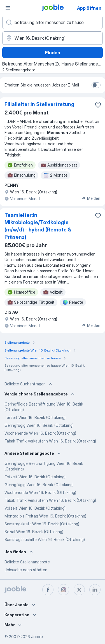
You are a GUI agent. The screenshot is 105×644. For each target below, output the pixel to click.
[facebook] (48, 590)
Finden (53, 53)
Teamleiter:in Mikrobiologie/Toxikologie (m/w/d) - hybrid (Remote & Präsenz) (38, 226)
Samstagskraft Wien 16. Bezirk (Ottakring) (42, 524)
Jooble (37, 637)
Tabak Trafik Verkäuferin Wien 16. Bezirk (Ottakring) (50, 441)
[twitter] (79, 590)
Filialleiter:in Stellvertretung (39, 104)
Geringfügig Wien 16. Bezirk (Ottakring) (39, 425)
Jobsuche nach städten (26, 570)
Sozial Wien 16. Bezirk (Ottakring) (34, 532)
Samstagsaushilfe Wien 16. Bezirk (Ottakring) (45, 539)
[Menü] (8, 8)
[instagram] (64, 590)
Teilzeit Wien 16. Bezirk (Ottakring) (35, 417)
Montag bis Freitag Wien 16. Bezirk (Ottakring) (45, 516)
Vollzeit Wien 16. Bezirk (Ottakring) (35, 508)
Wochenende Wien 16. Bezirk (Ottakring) (40, 433)
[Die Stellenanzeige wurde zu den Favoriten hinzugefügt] (98, 105)
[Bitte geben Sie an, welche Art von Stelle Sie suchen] (53, 22)
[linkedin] (95, 590)
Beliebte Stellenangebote (27, 562)
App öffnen (89, 8)
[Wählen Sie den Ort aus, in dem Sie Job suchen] (53, 38)
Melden (91, 198)
